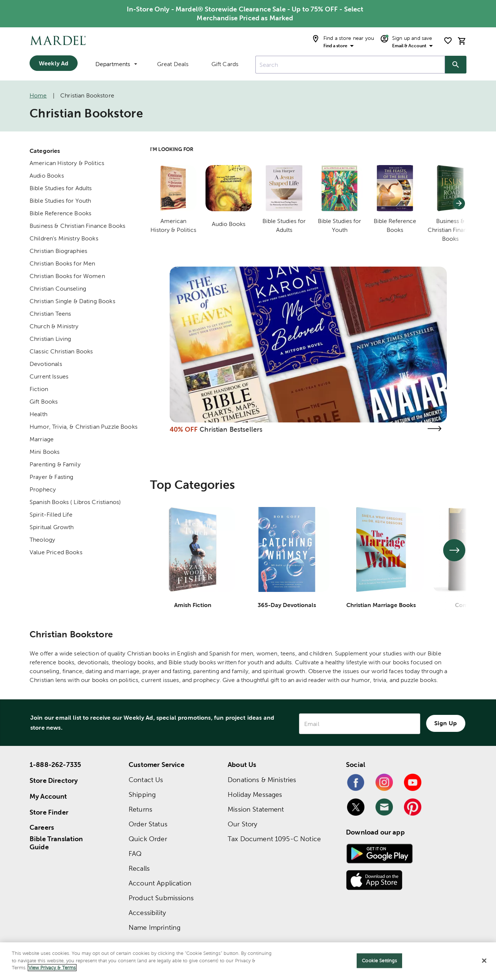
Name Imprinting (154, 927)
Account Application (160, 883)
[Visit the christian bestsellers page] (434, 429)
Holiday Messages (255, 794)
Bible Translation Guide (56, 843)
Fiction (39, 389)
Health (38, 414)
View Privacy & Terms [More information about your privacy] (52, 968)
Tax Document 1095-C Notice (274, 839)
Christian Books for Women (67, 276)
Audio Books (47, 176)
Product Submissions (161, 898)
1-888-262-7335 (55, 765)
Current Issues (49, 376)
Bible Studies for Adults (61, 188)
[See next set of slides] (454, 550)
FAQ (135, 854)
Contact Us (146, 780)
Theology (42, 540)
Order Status (148, 824)
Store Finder (49, 812)
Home (38, 95)
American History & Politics (67, 163)
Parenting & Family (55, 464)
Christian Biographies (58, 251)
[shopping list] (448, 41)
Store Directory (54, 780)
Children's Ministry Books (64, 238)
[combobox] (350, 65)
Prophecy (43, 489)
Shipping (142, 794)
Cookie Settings (379, 961)
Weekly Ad (54, 63)
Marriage (42, 439)
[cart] (462, 41)
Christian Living (50, 339)
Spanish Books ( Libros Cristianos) (75, 502)
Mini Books (45, 452)
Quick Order (148, 839)
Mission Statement (256, 809)
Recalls (139, 868)
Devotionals (46, 364)
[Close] (484, 961)
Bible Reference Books (60, 213)
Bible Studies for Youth (60, 201)
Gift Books (44, 402)
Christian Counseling (58, 289)
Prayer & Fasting (51, 477)
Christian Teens (50, 314)
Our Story (242, 824)
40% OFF (184, 429)
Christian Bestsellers (231, 429)
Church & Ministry (54, 326)
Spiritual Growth (52, 527)
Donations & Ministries (262, 780)
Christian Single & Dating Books (72, 301)
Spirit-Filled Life (51, 515)
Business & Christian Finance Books (77, 226)
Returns (140, 809)
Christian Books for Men (62, 263)
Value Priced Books (56, 552)
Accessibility (147, 913)
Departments (116, 64)
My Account (48, 796)
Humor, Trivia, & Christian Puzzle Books (84, 427)
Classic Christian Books (61, 351)
